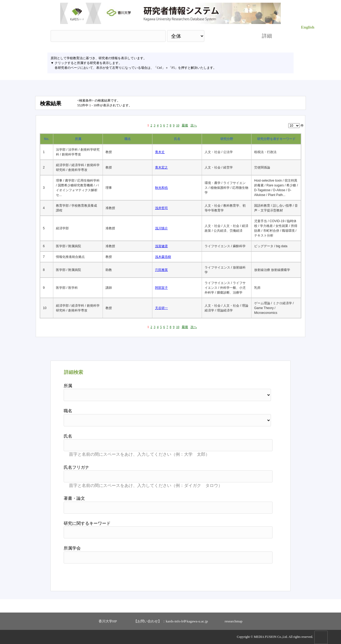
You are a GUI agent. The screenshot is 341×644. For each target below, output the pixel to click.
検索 (228, 36)
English (308, 27)
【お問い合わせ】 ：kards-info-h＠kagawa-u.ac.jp (171, 621)
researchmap (234, 621)
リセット (259, 575)
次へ (194, 125)
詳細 (267, 36)
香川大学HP (108, 621)
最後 (185, 125)
